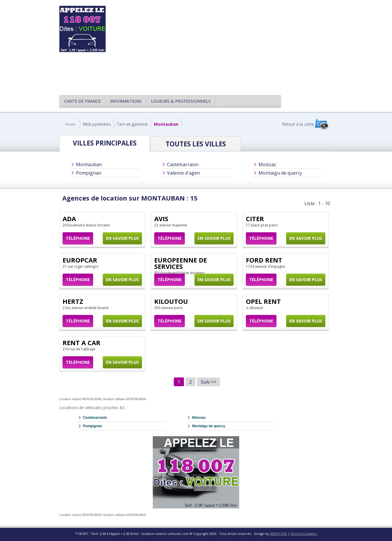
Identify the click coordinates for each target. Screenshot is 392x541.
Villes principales (105, 143)
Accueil (70, 124)
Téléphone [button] (78, 238)
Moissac (267, 164)
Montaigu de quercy (280, 173)
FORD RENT (264, 260)
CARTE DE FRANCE (82, 101)
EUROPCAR (80, 260)
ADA (69, 219)
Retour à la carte (298, 124)
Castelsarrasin (183, 164)
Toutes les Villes (196, 144)
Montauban (166, 124)
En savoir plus (122, 238)
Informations (126, 101)
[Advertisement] (224, 47)
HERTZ (73, 301)
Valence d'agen (183, 173)
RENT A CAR (81, 343)
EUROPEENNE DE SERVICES (181, 263)
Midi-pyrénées (97, 124)
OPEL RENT (263, 301)
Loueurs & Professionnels (181, 101)
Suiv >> (209, 382)
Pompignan (89, 173)
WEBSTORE (279, 534)
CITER (255, 219)
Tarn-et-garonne (132, 124)
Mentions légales (304, 534)
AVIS (161, 219)
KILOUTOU (171, 301)
